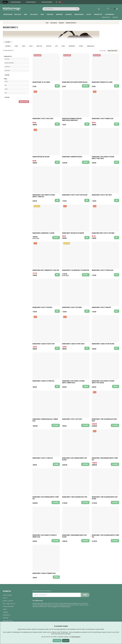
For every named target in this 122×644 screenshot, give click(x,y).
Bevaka (86, 386)
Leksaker (68, 14)
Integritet (6, 612)
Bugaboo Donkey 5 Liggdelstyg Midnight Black (44, 573)
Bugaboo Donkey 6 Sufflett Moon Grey (101, 307)
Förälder (50, 14)
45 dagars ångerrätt (47, 2)
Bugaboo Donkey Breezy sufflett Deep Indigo (103, 233)
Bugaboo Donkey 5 (71, 23)
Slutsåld (56, 425)
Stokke (81, 46)
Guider (5, 609)
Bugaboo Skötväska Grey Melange (41, 157)
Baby (26, 14)
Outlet (89, 14)
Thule (24, 46)
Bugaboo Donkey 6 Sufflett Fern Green (42, 307)
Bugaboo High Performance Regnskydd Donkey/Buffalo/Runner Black (72, 119)
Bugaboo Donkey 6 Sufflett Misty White (102, 195)
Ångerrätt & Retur (8, 621)
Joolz (31, 46)
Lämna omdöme (7, 595)
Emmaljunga (91, 46)
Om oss (5, 598)
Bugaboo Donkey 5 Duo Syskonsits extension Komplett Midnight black (73, 382)
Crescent (49, 46)
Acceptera (66, 641)
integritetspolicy (76, 637)
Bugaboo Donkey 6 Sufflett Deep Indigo (72, 307)
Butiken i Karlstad (8, 601)
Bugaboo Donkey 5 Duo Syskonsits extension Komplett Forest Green (103, 158)
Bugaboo (61, 23)
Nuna (63, 46)
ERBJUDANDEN (79, 14)
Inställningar (57, 641)
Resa (42, 14)
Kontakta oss (6, 615)
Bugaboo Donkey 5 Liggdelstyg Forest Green (73, 344)
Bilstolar (18, 14)
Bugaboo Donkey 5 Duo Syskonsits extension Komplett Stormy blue (44, 196)
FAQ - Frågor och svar (9, 604)
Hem (47, 23)
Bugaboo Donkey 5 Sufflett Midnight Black (103, 119)
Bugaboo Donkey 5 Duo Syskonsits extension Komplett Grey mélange (103, 382)
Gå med (85, 595)
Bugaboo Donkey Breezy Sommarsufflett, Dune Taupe (46, 270)
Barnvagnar (8, 14)
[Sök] (61, 9)
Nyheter (115, 17)
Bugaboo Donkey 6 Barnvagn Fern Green (72, 157)
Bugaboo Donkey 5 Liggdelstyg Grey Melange (103, 344)
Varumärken (109, 14)
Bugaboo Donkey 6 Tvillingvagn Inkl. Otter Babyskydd (76, 270)
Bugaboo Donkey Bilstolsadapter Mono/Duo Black (75, 82)
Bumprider (72, 46)
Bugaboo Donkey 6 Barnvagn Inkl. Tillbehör (43, 233)
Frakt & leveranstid (8, 606)
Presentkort (106, 17)
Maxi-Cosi (39, 46)
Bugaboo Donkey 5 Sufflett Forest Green (43, 119)
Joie (56, 46)
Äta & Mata (34, 14)
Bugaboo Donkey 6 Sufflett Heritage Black (103, 270)
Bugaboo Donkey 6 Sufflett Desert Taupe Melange (75, 195)
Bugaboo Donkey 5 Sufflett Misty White (72, 419)
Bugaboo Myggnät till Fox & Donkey (41, 82)
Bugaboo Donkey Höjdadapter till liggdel (102, 82)
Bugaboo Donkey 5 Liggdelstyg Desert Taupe (44, 344)
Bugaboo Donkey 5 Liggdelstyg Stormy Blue (43, 381)
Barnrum (59, 14)
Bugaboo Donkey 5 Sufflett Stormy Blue (43, 458)
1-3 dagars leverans (15, 2)
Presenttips (98, 14)
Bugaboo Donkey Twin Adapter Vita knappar (73, 233)
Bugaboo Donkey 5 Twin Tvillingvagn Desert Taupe (75, 497)
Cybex (16, 46)
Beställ (56, 238)
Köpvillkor (6, 618)
